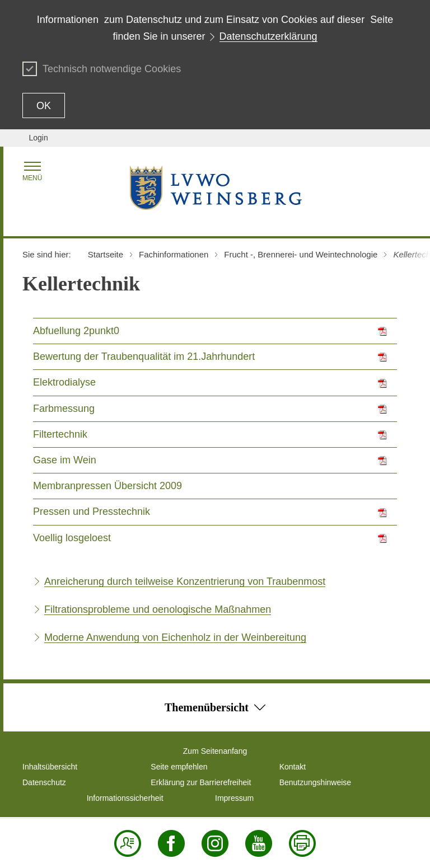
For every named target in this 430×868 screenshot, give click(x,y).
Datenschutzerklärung (268, 36)
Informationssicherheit (125, 798)
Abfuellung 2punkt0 (76, 331)
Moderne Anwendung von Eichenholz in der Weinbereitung (175, 637)
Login (38, 138)
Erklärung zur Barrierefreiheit (201, 782)
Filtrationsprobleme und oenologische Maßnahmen (158, 609)
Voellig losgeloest (72, 538)
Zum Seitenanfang (215, 751)
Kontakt (293, 767)
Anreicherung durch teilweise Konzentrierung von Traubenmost (185, 581)
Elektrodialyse (64, 382)
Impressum (234, 798)
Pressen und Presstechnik (92, 512)
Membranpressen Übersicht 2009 (107, 486)
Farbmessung (64, 409)
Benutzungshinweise (315, 782)
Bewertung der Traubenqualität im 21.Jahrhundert (144, 356)
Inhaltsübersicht (50, 767)
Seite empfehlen (179, 767)
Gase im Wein (65, 460)
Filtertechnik (60, 434)
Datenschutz (44, 782)
